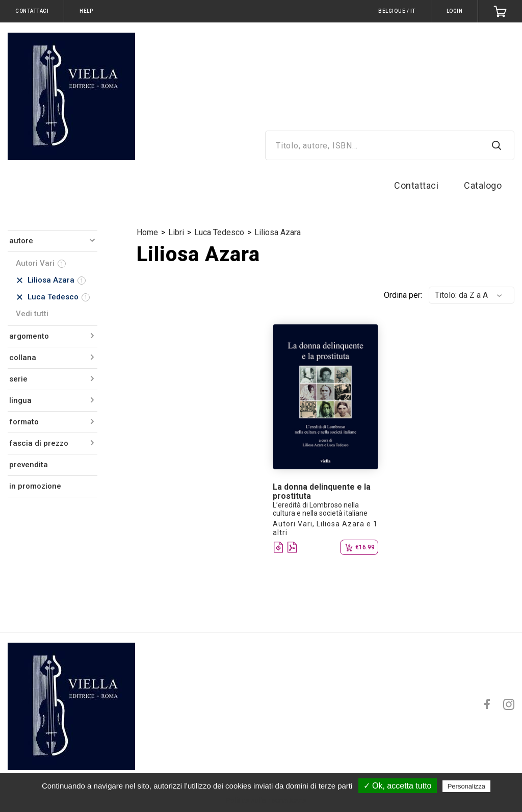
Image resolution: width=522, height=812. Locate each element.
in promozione (35, 486)
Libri (176, 232)
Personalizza (466, 786)
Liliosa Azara (278, 232)
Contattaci (416, 185)
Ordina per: (403, 295)
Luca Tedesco (219, 232)
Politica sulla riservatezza (266, 800)
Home (147, 232)
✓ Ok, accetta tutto (398, 786)
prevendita (29, 465)
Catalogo (483, 185)
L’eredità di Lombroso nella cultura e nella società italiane (320, 509)
